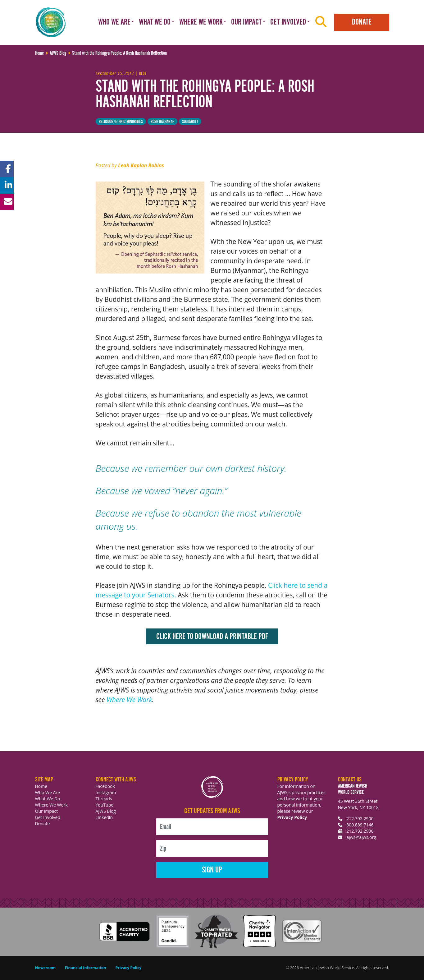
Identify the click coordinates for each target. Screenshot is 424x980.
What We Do (48, 799)
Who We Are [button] (114, 22)
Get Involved (48, 817)
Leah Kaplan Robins (141, 165)
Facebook (105, 786)
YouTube (105, 805)
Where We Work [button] (201, 22)
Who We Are (48, 792)
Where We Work (129, 700)
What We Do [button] (155, 22)
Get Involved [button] (288, 22)
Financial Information (85, 968)
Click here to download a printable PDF (212, 637)
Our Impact (47, 811)
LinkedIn (104, 817)
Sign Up (212, 870)
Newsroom (46, 968)
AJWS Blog (106, 811)
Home (41, 786)
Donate (362, 22)
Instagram (106, 792)
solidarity (190, 122)
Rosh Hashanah (162, 122)
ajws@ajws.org (361, 837)
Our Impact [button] (246, 22)
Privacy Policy (292, 817)
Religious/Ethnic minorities (121, 122)
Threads (104, 799)
